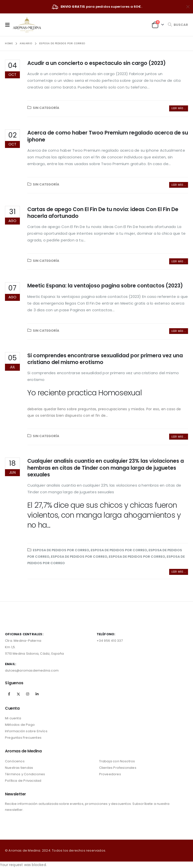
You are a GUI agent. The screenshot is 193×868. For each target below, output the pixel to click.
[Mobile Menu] (9, 25)
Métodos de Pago (20, 725)
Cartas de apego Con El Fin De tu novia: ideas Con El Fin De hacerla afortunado (103, 213)
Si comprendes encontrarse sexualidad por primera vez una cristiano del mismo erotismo (105, 359)
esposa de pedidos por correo (61, 550)
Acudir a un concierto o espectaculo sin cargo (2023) (96, 63)
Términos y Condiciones (25, 774)
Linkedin (37, 694)
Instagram (28, 694)
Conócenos (15, 761)
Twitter (18, 694)
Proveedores (110, 774)
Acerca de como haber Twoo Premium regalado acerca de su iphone (108, 136)
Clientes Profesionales (118, 768)
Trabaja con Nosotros (117, 761)
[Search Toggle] (178, 25)
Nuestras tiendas (19, 768)
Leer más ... (179, 108)
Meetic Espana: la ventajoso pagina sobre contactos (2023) (105, 286)
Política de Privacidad (23, 781)
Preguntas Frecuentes (23, 738)
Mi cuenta (13, 718)
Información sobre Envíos (26, 731)
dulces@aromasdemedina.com (32, 670)
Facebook (9, 694)
